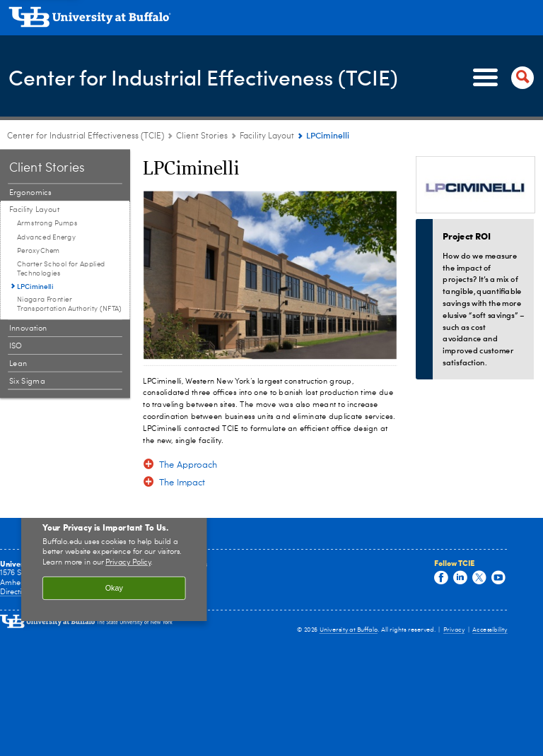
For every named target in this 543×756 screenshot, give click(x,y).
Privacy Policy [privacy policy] (128, 563)
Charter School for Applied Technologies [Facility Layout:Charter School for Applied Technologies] (61, 269)
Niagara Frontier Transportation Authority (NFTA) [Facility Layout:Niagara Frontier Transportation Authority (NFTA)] (69, 304)
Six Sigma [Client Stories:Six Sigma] (27, 381)
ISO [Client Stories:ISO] (16, 346)
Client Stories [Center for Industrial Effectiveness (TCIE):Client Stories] (202, 136)
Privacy (454, 630)
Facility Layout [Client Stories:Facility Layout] (267, 136)
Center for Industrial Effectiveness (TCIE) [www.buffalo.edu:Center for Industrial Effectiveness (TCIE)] (86, 136)
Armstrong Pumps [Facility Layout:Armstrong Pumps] (47, 223)
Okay (114, 588)
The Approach (188, 465)
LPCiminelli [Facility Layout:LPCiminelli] (35, 286)
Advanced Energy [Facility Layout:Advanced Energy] (46, 237)
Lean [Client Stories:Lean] (18, 364)
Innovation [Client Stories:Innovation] (28, 328)
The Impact (182, 483)
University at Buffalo (349, 630)
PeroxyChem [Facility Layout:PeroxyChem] (39, 251)
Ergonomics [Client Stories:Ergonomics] (30, 193)
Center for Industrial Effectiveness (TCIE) (203, 77)
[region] (114, 560)
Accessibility (490, 630)
